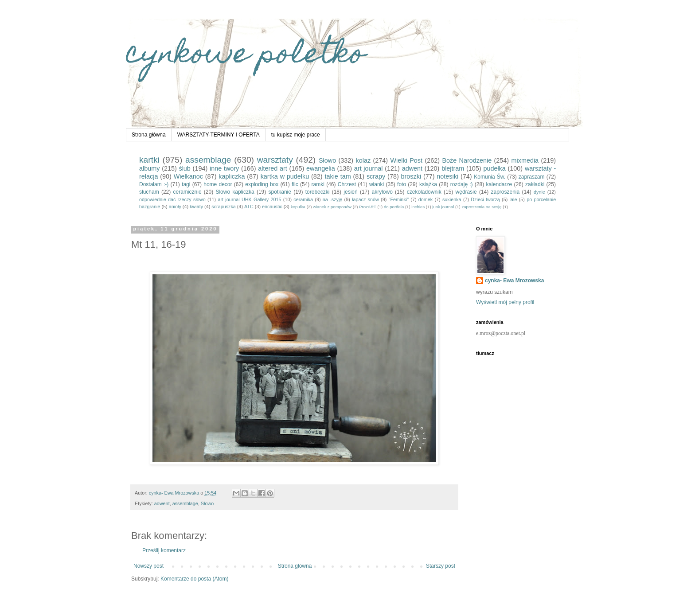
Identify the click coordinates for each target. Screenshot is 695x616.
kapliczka (232, 176)
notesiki (447, 176)
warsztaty (275, 160)
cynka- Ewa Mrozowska (514, 281)
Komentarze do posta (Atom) (194, 579)
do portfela (394, 207)
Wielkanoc (188, 176)
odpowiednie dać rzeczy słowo (172, 199)
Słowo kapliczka (235, 192)
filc (295, 184)
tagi (186, 184)
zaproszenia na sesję (481, 207)
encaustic (272, 207)
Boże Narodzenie (467, 160)
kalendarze (499, 184)
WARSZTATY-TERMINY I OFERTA (219, 135)
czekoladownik (424, 192)
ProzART (368, 207)
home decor (218, 184)
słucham (149, 192)
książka (428, 184)
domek (426, 199)
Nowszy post (148, 566)
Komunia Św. (490, 177)
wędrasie (466, 192)
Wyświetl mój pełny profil (505, 302)
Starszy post (441, 566)
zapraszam (532, 177)
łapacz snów (365, 199)
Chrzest (347, 184)
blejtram (453, 168)
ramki (318, 184)
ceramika (303, 199)
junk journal (443, 207)
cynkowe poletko (246, 56)
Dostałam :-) (154, 184)
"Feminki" (399, 199)
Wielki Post (407, 160)
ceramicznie (187, 192)
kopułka (298, 207)
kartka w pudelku (285, 176)
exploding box (262, 184)
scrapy (376, 176)
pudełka (494, 168)
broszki (411, 176)
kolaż (363, 160)
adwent (412, 168)
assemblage (208, 160)
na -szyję (332, 199)
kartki (149, 160)
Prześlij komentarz (164, 550)
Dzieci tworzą (485, 199)
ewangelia (321, 168)
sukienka (452, 199)
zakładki (535, 184)
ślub (184, 168)
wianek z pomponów (332, 207)
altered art (273, 168)
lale (513, 199)
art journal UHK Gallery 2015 (249, 199)
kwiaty (196, 207)
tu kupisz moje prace (296, 135)
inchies (418, 207)
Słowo (327, 160)
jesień (350, 192)
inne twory (224, 168)
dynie (539, 192)
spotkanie (280, 192)
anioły (175, 207)
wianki (377, 184)
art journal (369, 168)
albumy (149, 168)
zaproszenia (505, 192)
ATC (249, 207)
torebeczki (318, 192)
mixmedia (525, 160)
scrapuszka (224, 207)
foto (402, 184)
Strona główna (149, 135)
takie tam (338, 176)
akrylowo (382, 192)
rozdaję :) (462, 184)
